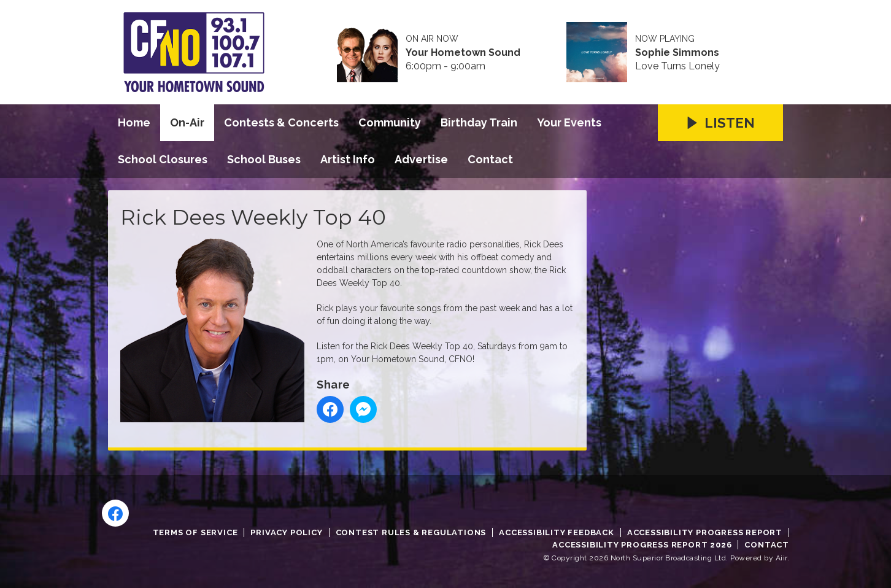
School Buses (264, 159)
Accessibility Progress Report (705, 532)
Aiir (781, 558)
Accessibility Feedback (557, 532)
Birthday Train (479, 122)
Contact (490, 159)
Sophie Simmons (677, 53)
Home (134, 122)
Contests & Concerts (281, 122)
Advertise (421, 159)
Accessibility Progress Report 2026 (642, 545)
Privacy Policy (286, 532)
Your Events (569, 122)
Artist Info (348, 159)
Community (390, 122)
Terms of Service (195, 532)
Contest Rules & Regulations (411, 532)
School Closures (163, 159)
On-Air (187, 122)
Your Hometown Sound (463, 53)
